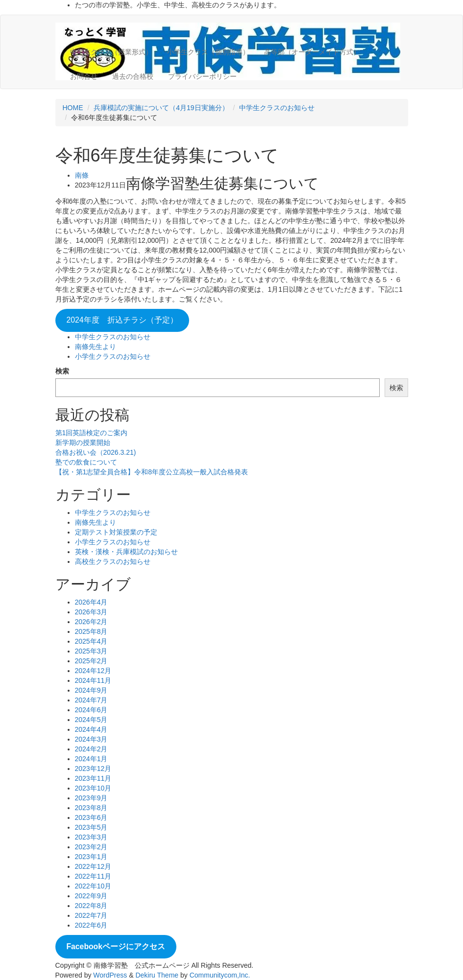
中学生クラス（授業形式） (111, 52)
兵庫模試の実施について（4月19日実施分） (161, 108)
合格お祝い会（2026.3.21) (96, 452)
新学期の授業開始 (83, 443)
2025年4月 (91, 641)
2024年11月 (93, 680)
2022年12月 (93, 866)
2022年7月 (91, 915)
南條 (82, 175)
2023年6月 (91, 817)
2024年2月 (91, 749)
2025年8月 (91, 631)
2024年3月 (91, 739)
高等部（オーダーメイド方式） (312, 52)
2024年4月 (91, 729)
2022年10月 (93, 886)
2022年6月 (91, 925)
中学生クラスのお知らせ (277, 108)
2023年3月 (91, 837)
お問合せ (84, 76)
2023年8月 (91, 808)
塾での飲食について (86, 462)
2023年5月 (91, 827)
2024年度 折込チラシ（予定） (122, 320)
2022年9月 (91, 896)
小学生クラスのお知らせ (113, 356)
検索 (62, 371)
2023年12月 (93, 769)
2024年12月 (93, 671)
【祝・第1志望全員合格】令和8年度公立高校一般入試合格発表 (152, 472)
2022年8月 (91, 906)
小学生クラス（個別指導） (208, 52)
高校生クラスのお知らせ (113, 561)
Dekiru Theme (157, 975)
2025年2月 (91, 661)
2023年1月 (91, 857)
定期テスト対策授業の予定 (116, 532)
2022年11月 (93, 876)
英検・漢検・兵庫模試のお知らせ (126, 552)
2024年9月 (91, 690)
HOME (73, 108)
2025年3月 (91, 651)
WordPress (110, 975)
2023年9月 (91, 798)
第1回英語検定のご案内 (92, 433)
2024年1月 (91, 759)
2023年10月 (93, 788)
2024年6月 (91, 710)
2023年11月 (93, 778)
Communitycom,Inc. (220, 975)
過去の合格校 (133, 76)
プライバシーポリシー (202, 76)
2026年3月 (91, 612)
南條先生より (96, 347)
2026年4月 (91, 602)
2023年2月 (91, 847)
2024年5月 (91, 720)
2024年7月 (91, 700)
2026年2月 (91, 622)
